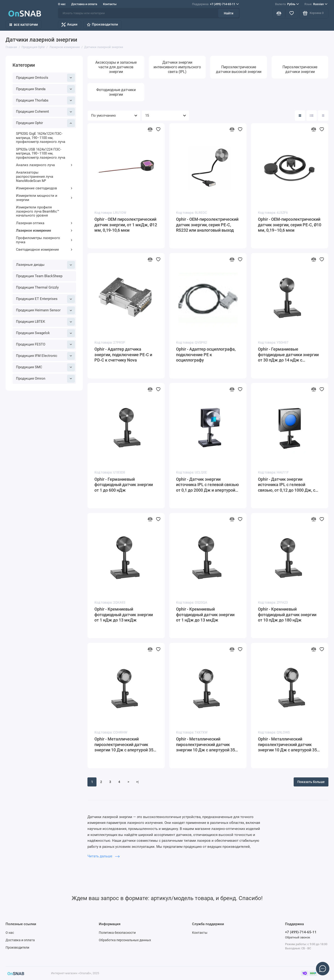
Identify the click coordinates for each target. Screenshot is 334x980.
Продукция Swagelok (45, 333)
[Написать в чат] (323, 969)
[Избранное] (292, 13)
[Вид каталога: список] (312, 116)
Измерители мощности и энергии (44, 198)
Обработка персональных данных (125, 940)
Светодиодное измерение (44, 250)
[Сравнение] (279, 13)
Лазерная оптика (44, 223)
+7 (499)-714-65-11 (215, 4)
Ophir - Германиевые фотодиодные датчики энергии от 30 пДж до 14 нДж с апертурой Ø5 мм (288, 355)
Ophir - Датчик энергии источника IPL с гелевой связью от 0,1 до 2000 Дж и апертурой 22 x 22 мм (207, 485)
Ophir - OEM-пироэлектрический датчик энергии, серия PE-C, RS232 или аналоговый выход (207, 225)
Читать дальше (103, 856)
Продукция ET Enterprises (45, 299)
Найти (229, 13)
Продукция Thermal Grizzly (37, 287)
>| (137, 782)
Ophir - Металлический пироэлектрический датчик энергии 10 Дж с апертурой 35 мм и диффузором (124, 745)
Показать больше (311, 782)
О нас (62, 4)
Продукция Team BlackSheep (39, 276)
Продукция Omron (45, 379)
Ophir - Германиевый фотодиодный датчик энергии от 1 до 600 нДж (124, 485)
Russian (316, 4)
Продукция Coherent (45, 112)
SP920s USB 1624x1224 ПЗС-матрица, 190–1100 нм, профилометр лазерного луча (41, 153)
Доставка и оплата (84, 4)
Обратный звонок (298, 937)
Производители (103, 24)
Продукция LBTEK (45, 322)
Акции (69, 25)
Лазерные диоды (45, 265)
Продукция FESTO (45, 345)
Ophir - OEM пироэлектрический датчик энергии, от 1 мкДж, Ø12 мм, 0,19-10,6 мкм (126, 225)
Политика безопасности (117, 933)
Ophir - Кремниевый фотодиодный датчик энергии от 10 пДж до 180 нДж (287, 615)
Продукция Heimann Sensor (45, 310)
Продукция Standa (45, 89)
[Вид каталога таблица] (323, 116)
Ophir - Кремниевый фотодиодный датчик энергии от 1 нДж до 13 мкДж (124, 615)
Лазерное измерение (44, 230)
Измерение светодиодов (44, 188)
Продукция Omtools (45, 78)
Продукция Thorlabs (45, 100)
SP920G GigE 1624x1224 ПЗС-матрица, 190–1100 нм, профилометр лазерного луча (41, 138)
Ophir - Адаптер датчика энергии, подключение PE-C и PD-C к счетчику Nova (123, 355)
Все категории (24, 25)
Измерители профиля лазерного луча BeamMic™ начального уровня (38, 211)
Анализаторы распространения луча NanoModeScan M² (35, 176)
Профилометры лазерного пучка (44, 240)
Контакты (110, 4)
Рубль (287, 4)
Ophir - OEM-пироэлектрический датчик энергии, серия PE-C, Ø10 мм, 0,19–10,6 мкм (290, 225)
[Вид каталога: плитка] (300, 116)
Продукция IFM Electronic (45, 356)
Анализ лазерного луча (44, 165)
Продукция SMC (45, 367)
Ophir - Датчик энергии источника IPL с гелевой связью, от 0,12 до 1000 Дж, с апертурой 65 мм (287, 485)
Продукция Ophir (45, 123)
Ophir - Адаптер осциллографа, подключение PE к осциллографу (206, 355)
